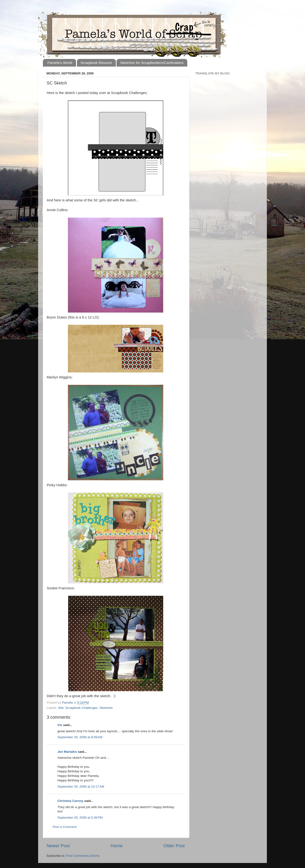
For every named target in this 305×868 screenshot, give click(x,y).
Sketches (106, 708)
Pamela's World (60, 63)
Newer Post (58, 846)
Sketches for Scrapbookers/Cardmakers (152, 63)
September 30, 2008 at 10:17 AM (81, 787)
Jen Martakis (67, 752)
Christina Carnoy (70, 801)
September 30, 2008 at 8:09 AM (80, 737)
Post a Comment (65, 827)
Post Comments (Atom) (83, 856)
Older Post (174, 846)
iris (60, 725)
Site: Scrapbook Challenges (78, 708)
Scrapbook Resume (96, 63)
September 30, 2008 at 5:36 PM (80, 818)
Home (117, 846)
